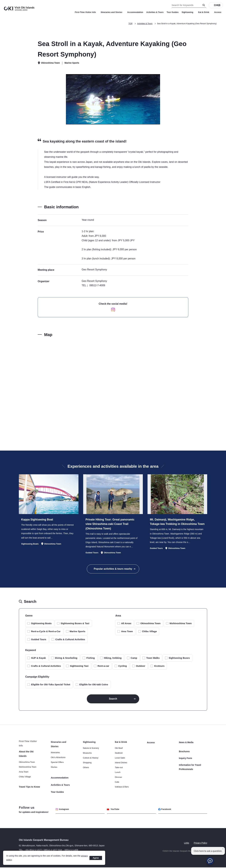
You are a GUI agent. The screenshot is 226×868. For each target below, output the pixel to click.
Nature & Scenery (91, 750)
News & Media (186, 744)
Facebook (165, 810)
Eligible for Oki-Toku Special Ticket (51, 686)
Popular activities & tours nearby (113, 570)
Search (113, 700)
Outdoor (141, 667)
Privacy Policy (200, 843)
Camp (134, 659)
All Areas (126, 625)
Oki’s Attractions (58, 759)
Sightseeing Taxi (79, 667)
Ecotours (159, 667)
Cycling (123, 667)
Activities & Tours (155, 12)
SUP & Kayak (38, 659)
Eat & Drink (205, 12)
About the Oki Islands (30, 753)
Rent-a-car (103, 667)
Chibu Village (149, 633)
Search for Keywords (0, 0)
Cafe (117, 784)
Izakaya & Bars (122, 789)
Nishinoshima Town (181, 625)
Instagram (63, 810)
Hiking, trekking (113, 659)
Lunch (118, 774)
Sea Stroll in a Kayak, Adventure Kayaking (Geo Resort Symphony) (186, 23)
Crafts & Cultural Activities (70, 641)
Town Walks (153, 659)
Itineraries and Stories (112, 12)
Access (218, 12)
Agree (96, 858)
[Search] (204, 5)
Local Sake (120, 760)
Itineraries (55, 754)
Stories (54, 769)
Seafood (119, 755)
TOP (129, 23)
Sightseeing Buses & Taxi (75, 625)
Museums (87, 755)
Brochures (184, 751)
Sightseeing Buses (179, 659)
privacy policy (13, 860)
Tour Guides (173, 12)
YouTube (113, 810)
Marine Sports (78, 633)
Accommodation (135, 12)
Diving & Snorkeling (66, 659)
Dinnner (118, 779)
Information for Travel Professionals (190, 766)
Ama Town (127, 633)
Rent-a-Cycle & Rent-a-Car (46, 633)
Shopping (87, 765)
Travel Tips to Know (29, 784)
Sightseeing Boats (41, 625)
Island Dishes (121, 765)
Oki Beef (119, 750)
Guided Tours (39, 641)
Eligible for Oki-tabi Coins (94, 686)
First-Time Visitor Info (86, 12)
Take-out (119, 769)
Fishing (90, 659)
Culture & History (91, 760)
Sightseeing (188, 12)
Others (86, 769)
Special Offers (57, 764)
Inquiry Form (186, 757)
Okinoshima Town (150, 625)
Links (186, 843)
